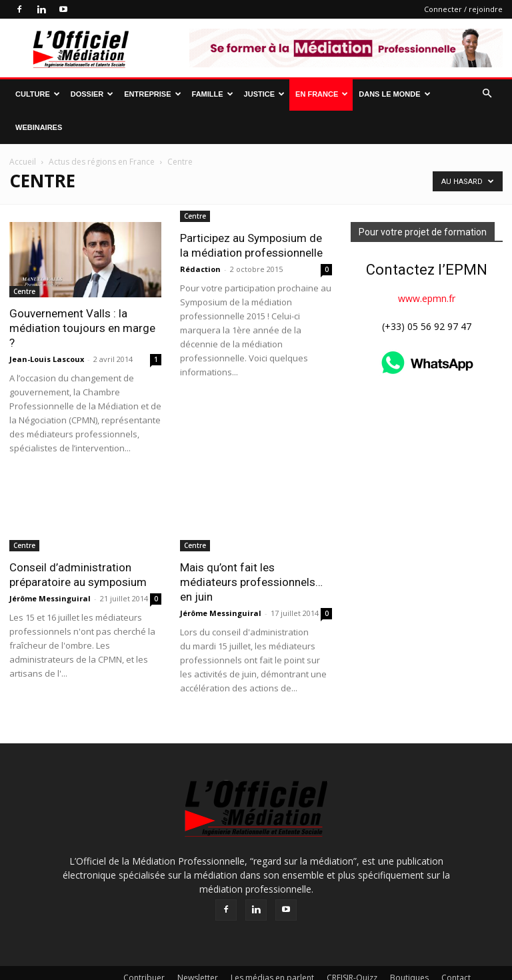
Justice (264, 94)
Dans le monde (394, 94)
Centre (24, 291)
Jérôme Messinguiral (50, 598)
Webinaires (39, 127)
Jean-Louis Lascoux (47, 359)
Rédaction (200, 344)
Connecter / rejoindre (463, 9)
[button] (487, 94)
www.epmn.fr (427, 298)
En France (322, 94)
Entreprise (152, 94)
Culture (38, 94)
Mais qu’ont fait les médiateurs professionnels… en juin (251, 582)
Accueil (23, 162)
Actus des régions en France (102, 162)
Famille (213, 94)
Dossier (92, 94)
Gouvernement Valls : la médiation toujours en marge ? (82, 328)
